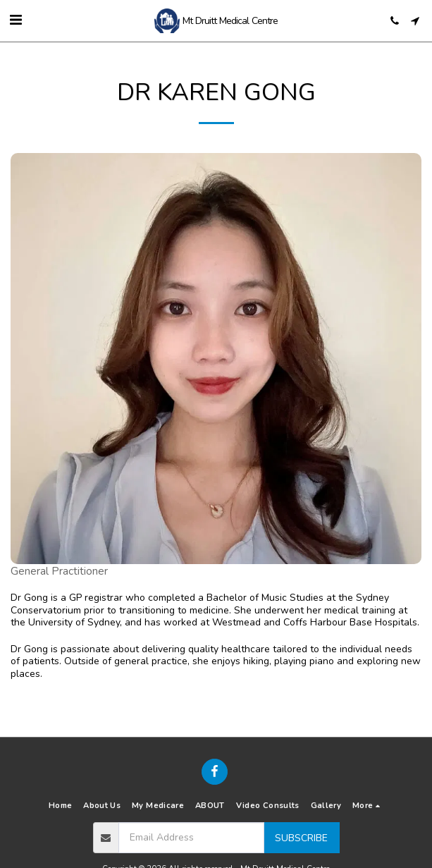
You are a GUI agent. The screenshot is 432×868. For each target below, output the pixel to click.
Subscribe (301, 838)
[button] (16, 20)
